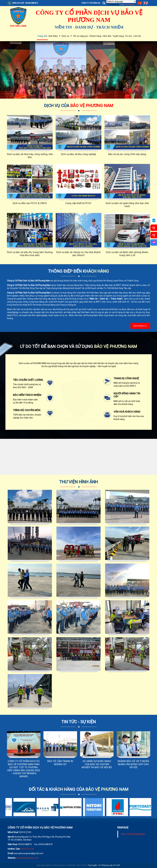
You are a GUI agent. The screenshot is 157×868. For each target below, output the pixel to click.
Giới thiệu (54, 36)
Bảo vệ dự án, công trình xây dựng (127, 154)
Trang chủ (42, 36)
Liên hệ (137, 36)
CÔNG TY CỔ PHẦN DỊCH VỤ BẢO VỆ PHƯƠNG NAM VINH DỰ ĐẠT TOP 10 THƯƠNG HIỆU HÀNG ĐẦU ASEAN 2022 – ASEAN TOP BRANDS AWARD (24, 769)
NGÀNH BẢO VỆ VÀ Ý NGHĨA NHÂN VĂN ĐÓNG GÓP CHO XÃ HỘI (133, 764)
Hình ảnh (107, 36)
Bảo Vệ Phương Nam (133, 834)
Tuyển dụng (118, 36)
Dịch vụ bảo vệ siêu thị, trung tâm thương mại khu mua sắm (30, 254)
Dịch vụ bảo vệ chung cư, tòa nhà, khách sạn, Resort (78, 254)
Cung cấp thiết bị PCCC (78, 203)
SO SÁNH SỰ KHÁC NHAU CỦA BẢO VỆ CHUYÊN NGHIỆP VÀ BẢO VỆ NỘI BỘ (97, 764)
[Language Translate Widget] (121, 2)
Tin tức (129, 36)
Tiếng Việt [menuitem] (140, 3)
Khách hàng (95, 36)
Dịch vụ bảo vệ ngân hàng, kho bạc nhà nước (127, 205)
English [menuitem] (146, 3)
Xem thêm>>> (140, 326)
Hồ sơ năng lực (81, 36)
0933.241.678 (27, 849)
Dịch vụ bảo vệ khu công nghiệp (78, 154)
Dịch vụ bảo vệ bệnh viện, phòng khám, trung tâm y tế (127, 254)
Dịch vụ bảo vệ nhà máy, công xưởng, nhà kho (30, 156)
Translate (127, 5)
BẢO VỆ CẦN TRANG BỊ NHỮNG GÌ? (60, 763)
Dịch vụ (67, 36)
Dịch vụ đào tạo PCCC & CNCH (30, 203)
